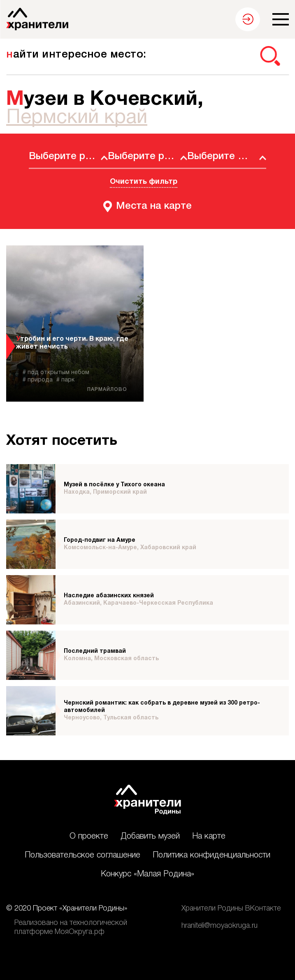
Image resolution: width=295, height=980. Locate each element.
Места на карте (154, 206)
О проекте (89, 837)
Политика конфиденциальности (211, 855)
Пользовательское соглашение (82, 855)
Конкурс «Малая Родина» (147, 874)
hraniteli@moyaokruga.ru (220, 926)
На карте (209, 837)
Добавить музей (150, 837)
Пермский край (77, 118)
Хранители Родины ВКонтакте (231, 908)
